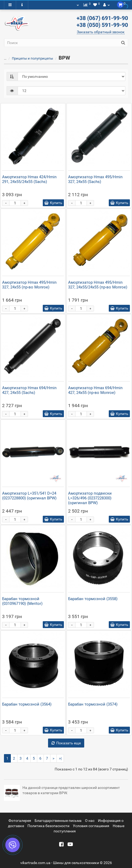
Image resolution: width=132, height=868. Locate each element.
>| (60, 758)
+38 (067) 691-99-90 (102, 18)
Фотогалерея (20, 821)
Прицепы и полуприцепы (32, 58)
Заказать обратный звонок (101, 32)
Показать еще (66, 743)
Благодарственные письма (58, 821)
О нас (90, 821)
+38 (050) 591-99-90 (102, 25)
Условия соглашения (91, 826)
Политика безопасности (48, 826)
